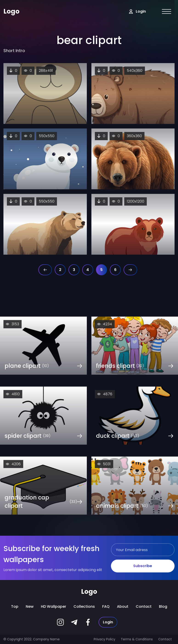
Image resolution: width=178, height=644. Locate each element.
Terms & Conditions (137, 639)
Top (15, 606)
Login (108, 622)
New (30, 606)
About (123, 606)
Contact (144, 606)
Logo (11, 11)
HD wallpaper (54, 606)
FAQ (106, 606)
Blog (163, 606)
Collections (84, 606)
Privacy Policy (105, 639)
